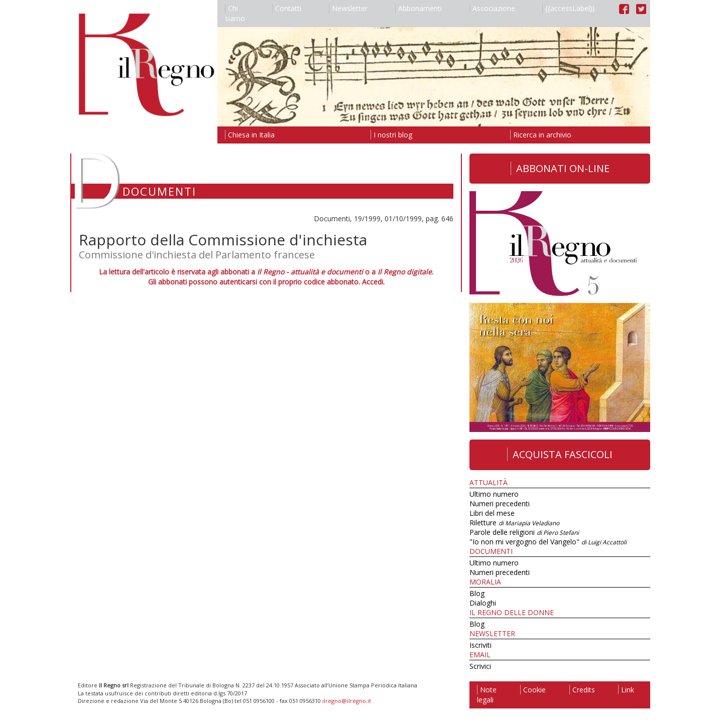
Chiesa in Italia (250, 135)
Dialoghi (483, 603)
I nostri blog (391, 135)
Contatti (287, 8)
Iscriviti (480, 645)
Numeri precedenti (500, 503)
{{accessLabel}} (569, 8)
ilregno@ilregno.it (347, 701)
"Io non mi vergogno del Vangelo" (548, 542)
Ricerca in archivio (541, 135)
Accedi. (373, 282)
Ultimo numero (494, 494)
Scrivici (480, 666)
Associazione (492, 8)
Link (626, 690)
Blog (477, 593)
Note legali (487, 695)
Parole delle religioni (524, 532)
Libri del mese (492, 513)
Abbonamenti (418, 8)
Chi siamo (235, 13)
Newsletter (348, 8)
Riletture (514, 523)
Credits (582, 690)
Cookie (533, 690)
